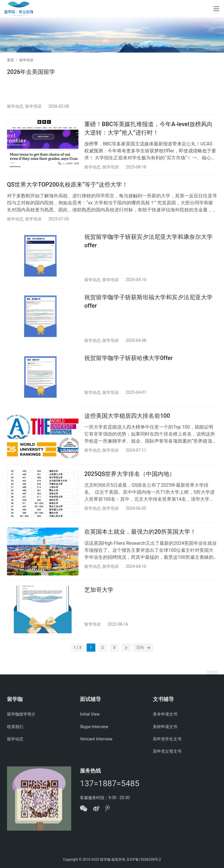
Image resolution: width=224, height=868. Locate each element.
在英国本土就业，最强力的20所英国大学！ (140, 545)
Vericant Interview (96, 739)
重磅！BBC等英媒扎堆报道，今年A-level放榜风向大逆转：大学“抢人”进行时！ (148, 130)
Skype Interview (94, 727)
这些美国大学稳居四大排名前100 (127, 426)
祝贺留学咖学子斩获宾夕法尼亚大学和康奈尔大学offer (148, 246)
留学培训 (33, 106)
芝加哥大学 (99, 605)
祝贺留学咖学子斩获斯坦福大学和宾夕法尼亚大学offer (148, 308)
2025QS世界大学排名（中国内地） (130, 486)
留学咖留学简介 (21, 714)
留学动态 (15, 106)
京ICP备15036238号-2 (144, 860)
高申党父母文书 (167, 751)
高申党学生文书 (167, 739)
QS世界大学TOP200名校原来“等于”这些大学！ (67, 188)
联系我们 (15, 727)
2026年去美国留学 (31, 72)
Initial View (90, 714)
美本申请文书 (165, 714)
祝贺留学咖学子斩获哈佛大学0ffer (128, 366)
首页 (10, 60)
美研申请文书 (165, 727)
